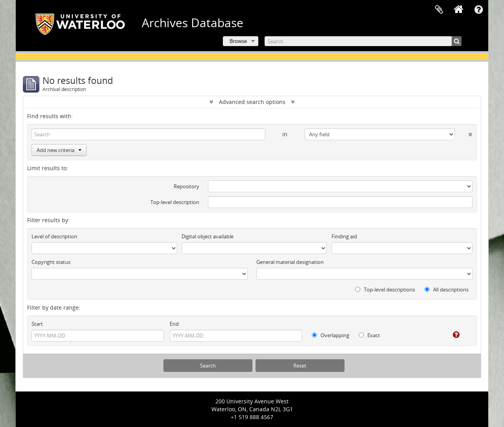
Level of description (54, 236)
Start (37, 324)
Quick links (478, 10)
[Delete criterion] (464, 133)
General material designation (290, 262)
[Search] (363, 41)
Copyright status (51, 262)
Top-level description (175, 202)
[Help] (451, 335)
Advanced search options (252, 102)
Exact (369, 335)
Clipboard (439, 10)
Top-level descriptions (385, 290)
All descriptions (447, 290)
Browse (238, 41)
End (174, 324)
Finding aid (344, 236)
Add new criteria (59, 150)
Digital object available (208, 236)
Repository (186, 186)
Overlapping (331, 335)
